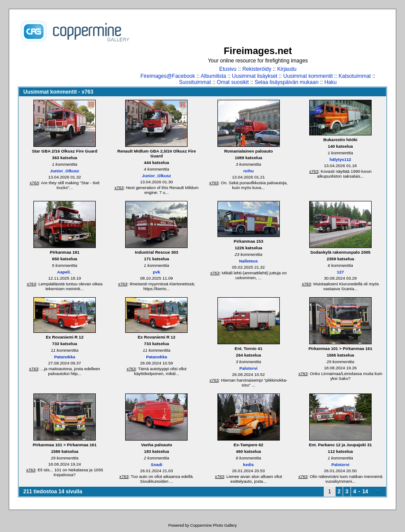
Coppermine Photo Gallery (213, 525)
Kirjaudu (287, 69)
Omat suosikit (233, 82)
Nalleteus (248, 261)
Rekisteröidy (257, 69)
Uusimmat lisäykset (255, 76)
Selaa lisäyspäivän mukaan (287, 82)
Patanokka (65, 357)
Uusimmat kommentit (308, 76)
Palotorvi (248, 368)
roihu (249, 171)
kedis (248, 465)
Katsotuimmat (355, 76)
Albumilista (213, 76)
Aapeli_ (65, 272)
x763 (34, 183)
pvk (157, 272)
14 (365, 492)
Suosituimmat (195, 82)
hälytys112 (340, 159)
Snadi (156, 465)
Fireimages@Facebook (168, 76)
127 (340, 272)
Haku (330, 82)
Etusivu (228, 69)
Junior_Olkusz (65, 171)
